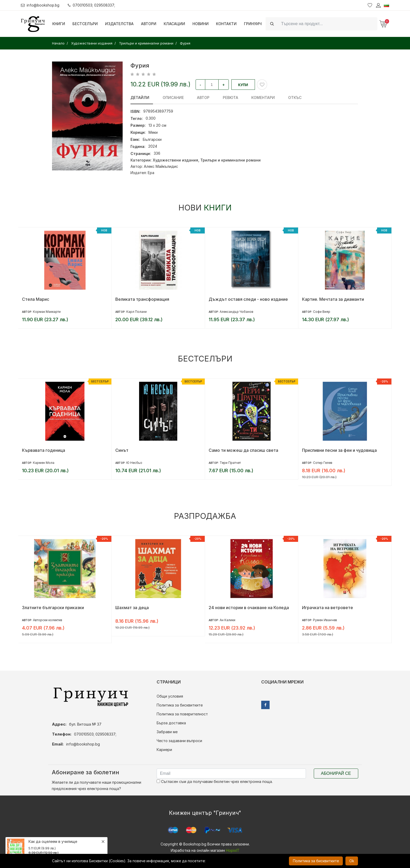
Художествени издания (175, 160)
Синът (122, 450)
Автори (149, 24)
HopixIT (233, 850)
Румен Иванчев (325, 620)
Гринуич (253, 24)
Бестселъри (85, 24)
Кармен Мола (44, 463)
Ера (151, 173)
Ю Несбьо (134, 463)
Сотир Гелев (323, 463)
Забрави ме (167, 732)
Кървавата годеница (44, 450)
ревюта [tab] (221, 98)
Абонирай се (336, 773)
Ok (352, 861)
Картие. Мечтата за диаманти (333, 299)
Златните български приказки (53, 608)
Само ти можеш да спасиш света (243, 450)
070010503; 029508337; (92, 5)
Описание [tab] (170, 98)
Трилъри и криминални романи (230, 160)
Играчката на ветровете (328, 608)
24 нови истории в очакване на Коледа (249, 608)
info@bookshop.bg (41, 5)
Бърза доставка (171, 723)
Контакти (226, 24)
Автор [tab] (197, 98)
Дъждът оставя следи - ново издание (248, 299)
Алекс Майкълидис (161, 166)
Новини (201, 24)
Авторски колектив (48, 620)
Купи (243, 85)
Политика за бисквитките (180, 705)
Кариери (164, 750)
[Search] (328, 24)
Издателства (119, 24)
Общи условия (170, 696)
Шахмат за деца (132, 608)
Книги (59, 24)
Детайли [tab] (140, 98)
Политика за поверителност (182, 714)
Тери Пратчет (230, 463)
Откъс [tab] (278, 98)
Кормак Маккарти (47, 312)
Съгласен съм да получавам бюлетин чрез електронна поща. (215, 781)
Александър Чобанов (237, 312)
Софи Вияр (322, 312)
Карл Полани (136, 312)
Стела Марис (36, 299)
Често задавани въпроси (179, 741)
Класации (174, 24)
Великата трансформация (142, 299)
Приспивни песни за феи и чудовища (339, 450)
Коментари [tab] (250, 98)
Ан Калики (227, 620)
